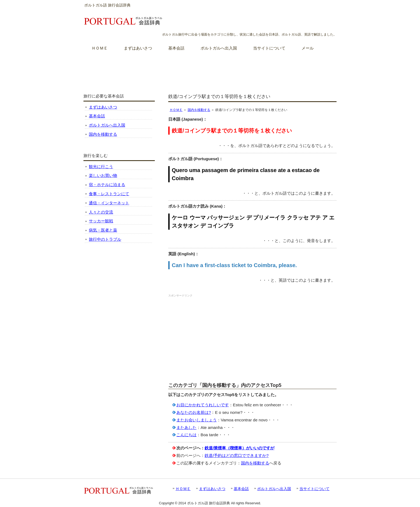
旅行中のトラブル (105, 239)
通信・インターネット (109, 203)
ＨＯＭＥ (176, 110)
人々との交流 (101, 212)
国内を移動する (199, 110)
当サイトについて (314, 489)
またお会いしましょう (197, 420)
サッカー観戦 (101, 221)
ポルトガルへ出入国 (107, 125)
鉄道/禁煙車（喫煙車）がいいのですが (239, 448)
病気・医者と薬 (103, 230)
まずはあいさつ (103, 107)
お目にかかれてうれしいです (203, 405)
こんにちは (186, 435)
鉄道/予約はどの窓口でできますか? (237, 455)
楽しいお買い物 (103, 175)
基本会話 (97, 116)
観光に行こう (101, 167)
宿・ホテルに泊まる (107, 185)
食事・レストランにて (109, 194)
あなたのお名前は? (194, 412)
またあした (186, 427)
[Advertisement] (210, 70)
